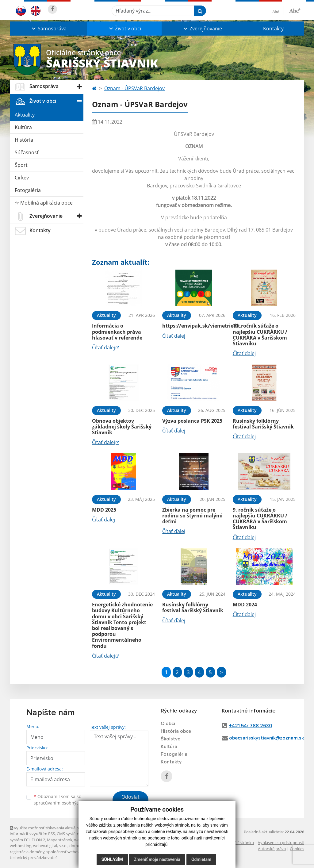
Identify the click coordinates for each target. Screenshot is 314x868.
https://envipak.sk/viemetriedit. (202, 326)
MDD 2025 (104, 510)
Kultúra (23, 127)
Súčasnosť (27, 152)
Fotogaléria (28, 190)
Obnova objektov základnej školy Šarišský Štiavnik (122, 427)
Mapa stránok (60, 840)
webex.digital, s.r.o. (50, 846)
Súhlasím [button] (112, 859)
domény (77, 846)
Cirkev (22, 178)
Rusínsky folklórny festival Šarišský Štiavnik (263, 424)
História (24, 140)
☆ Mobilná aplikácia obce (44, 203)
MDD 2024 (245, 605)
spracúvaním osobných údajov (65, 803)
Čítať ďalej (103, 348)
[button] (48, 29)
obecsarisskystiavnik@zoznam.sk (266, 738)
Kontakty (273, 29)
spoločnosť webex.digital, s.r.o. (74, 852)
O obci (168, 724)
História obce (176, 731)
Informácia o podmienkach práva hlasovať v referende (117, 332)
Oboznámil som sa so (65, 800)
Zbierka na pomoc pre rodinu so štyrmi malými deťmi (192, 516)
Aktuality (25, 115)
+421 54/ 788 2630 (251, 726)
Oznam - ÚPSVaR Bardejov (134, 88)
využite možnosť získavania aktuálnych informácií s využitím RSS (48, 831)
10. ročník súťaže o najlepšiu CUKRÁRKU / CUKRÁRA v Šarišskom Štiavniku (260, 335)
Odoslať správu (130, 801)
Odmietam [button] (201, 859)
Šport (21, 165)
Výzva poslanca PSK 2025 (192, 421)
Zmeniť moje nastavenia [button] (157, 859)
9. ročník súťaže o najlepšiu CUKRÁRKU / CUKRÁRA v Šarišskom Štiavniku (260, 519)
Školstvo (171, 739)
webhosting (21, 846)
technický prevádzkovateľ (33, 858)
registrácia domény (27, 852)
